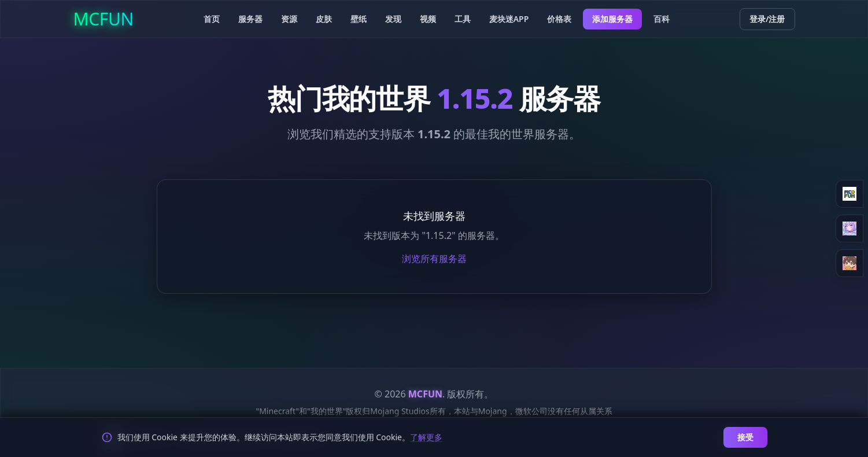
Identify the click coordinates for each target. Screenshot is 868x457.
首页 (212, 19)
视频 (428, 19)
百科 (662, 19)
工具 (463, 19)
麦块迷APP (509, 19)
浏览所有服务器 (434, 259)
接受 (745, 437)
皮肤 (324, 19)
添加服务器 (612, 19)
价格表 (559, 19)
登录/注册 (767, 19)
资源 (289, 19)
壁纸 (359, 19)
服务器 (250, 19)
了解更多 (426, 437)
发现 (393, 19)
